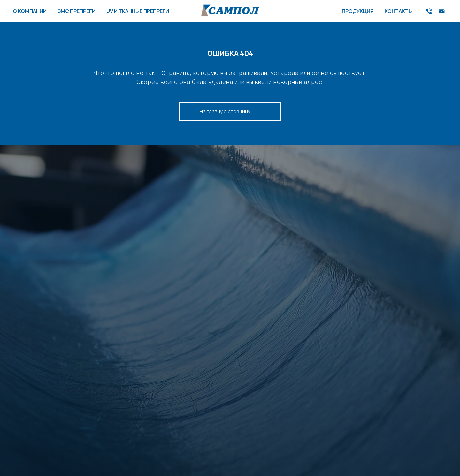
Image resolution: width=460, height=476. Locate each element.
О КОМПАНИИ (30, 11)
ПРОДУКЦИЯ (358, 11)
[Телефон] (429, 11)
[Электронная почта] (442, 11)
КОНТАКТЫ (399, 11)
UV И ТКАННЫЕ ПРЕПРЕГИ (138, 11)
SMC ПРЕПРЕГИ (77, 11)
